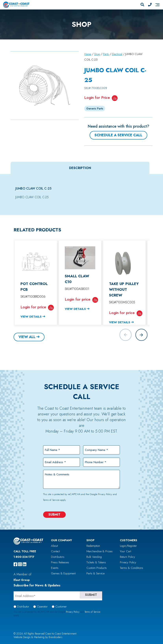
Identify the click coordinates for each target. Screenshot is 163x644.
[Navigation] (157, 5)
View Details (31, 317)
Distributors (58, 557)
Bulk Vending (94, 557)
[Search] (142, 5)
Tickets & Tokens (96, 562)
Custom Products (97, 568)
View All (27, 337)
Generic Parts (95, 108)
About (54, 546)
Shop (97, 54)
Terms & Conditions (132, 568)
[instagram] (20, 564)
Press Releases (60, 562)
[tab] (80, 168)
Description (80, 168)
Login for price (33, 307)
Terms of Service (51, 500)
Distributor (23, 607)
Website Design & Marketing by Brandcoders (38, 637)
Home (88, 54)
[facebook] (15, 564)
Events (55, 568)
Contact (55, 551)
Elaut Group (22, 580)
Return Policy (127, 557)
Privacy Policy (105, 494)
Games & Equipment (63, 573)
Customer (61, 607)
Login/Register (128, 546)
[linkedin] (25, 564)
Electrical (117, 54)
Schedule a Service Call (118, 135)
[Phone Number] (150, 5)
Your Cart (125, 551)
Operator (42, 607)
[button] (141, 335)
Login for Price (97, 97)
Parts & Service (95, 573)
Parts (106, 54)
